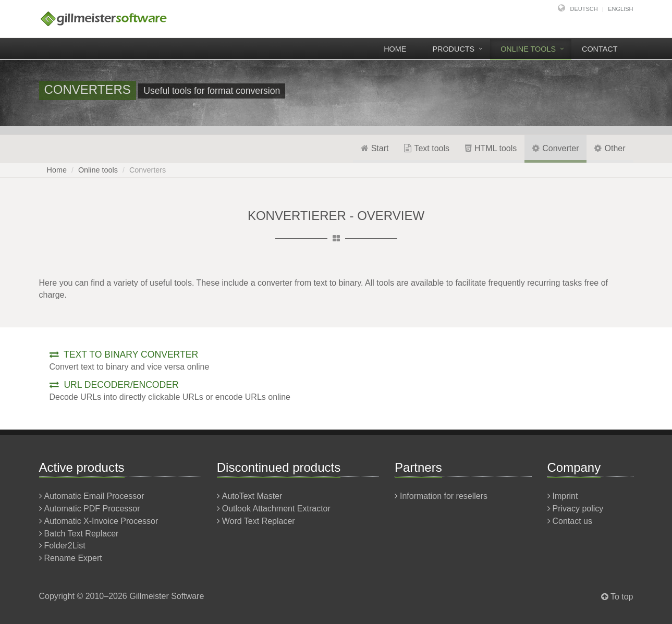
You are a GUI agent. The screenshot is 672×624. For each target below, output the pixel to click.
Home (395, 49)
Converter (555, 148)
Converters (148, 170)
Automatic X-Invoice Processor (101, 521)
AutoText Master (252, 496)
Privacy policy (578, 509)
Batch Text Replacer (82, 534)
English (620, 9)
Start (375, 148)
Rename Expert (73, 558)
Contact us (572, 521)
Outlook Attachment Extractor (276, 509)
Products (453, 49)
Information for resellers (444, 496)
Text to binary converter (124, 354)
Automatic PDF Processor (92, 509)
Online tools (528, 49)
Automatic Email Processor (94, 496)
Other (610, 148)
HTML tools (491, 148)
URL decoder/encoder (114, 385)
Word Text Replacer (259, 521)
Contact (600, 49)
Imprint (565, 496)
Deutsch (584, 9)
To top (622, 597)
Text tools (427, 148)
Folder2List (65, 546)
